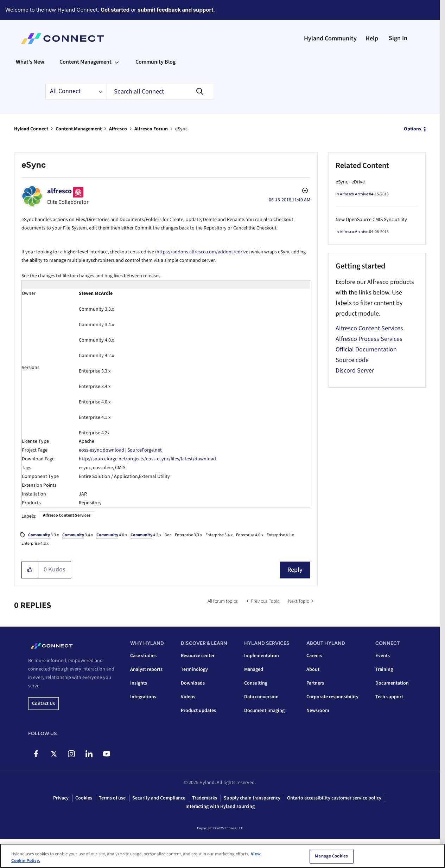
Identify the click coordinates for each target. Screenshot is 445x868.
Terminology (194, 669)
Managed (254, 669)
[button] (30, 570)
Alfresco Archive (354, 194)
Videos (188, 697)
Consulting (256, 683)
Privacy (61, 798)
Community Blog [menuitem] (155, 62)
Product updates (198, 711)
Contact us (43, 704)
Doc (168, 535)
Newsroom (318, 711)
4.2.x (146, 536)
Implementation (262, 656)
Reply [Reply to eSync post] (295, 570)
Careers (314, 656)
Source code (352, 360)
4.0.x (112, 536)
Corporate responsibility (332, 697)
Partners (315, 683)
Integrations (143, 697)
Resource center (198, 656)
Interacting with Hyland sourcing (220, 807)
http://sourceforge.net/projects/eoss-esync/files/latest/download (147, 459)
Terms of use (112, 798)
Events (383, 656)
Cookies (84, 798)
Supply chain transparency (252, 798)
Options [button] (412, 129)
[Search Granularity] (76, 91)
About (313, 669)
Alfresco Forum (151, 129)
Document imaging (264, 711)
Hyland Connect (31, 129)
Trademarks (205, 798)
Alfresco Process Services (369, 339)
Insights (139, 683)
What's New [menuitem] (30, 62)
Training (384, 669)
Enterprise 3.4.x (219, 535)
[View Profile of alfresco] (59, 191)
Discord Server (355, 371)
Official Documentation (366, 349)
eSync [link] (181, 129)
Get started (115, 10)
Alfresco (118, 129)
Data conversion (261, 697)
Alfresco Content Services (67, 515)
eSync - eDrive (350, 182)
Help (372, 38)
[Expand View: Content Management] (117, 62)
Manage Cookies (331, 856)
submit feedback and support (175, 10)
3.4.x (78, 536)
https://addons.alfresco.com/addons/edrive (202, 252)
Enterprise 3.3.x (188, 535)
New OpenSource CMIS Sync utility (371, 220)
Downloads (193, 683)
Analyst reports (146, 669)
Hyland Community (330, 38)
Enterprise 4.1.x (280, 535)
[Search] (160, 91)
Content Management (79, 129)
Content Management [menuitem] (85, 62)
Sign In (398, 38)
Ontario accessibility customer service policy (334, 798)
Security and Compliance (159, 798)
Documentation (392, 683)
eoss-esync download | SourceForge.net (120, 450)
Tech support (389, 697)
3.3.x (43, 536)
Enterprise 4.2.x (35, 543)
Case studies (143, 656)
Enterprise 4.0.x (250, 535)
